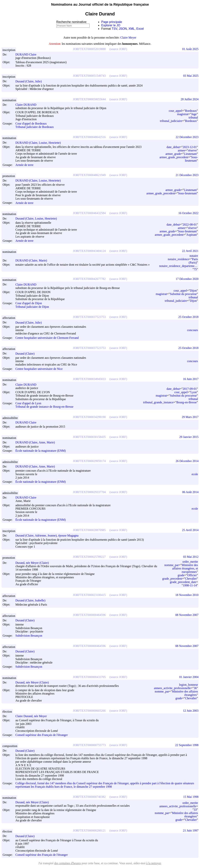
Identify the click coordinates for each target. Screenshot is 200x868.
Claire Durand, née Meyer (33, 716)
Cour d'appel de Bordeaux (31, 124)
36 (195, 688)
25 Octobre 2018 (188, 317)
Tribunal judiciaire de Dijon (32, 307)
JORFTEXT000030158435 (89, 437)
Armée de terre (24, 165)
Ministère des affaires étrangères (185, 693)
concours (192, 330)
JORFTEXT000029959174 (89, 461)
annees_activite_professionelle (172, 688)
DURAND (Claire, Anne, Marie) (37, 442)
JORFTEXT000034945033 (89, 379)
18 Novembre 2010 (187, 595)
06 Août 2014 (190, 492)
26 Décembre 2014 (187, 461)
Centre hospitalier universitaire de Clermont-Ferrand (47, 338)
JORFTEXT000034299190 (89, 417)
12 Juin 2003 (191, 711)
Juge (194, 114)
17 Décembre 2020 (187, 279)
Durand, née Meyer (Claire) (34, 563)
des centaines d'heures (68, 863)
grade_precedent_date (183, 582)
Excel (140, 29)
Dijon (193, 291)
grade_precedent (172, 579)
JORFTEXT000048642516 (89, 137)
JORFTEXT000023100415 (89, 595)
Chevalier (191, 579)
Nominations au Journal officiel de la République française (100, 4)
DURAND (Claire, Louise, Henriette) (40, 143)
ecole (195, 474)
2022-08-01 (190, 225)
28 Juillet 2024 (190, 99)
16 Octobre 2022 (188, 213)
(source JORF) (118, 49)
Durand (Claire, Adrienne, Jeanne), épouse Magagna (49, 535)
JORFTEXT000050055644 (89, 99)
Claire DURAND (28, 105)
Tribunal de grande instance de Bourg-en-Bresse (44, 407)
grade (181, 575)
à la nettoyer (154, 863)
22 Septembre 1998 (187, 745)
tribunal (193, 117)
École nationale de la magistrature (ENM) (41, 451)
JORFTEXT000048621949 (89, 175)
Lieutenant (190, 154)
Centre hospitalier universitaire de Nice (39, 369)
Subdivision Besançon (29, 636)
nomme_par (171, 565)
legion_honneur (189, 685)
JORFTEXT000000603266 (89, 711)
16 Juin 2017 (191, 379)
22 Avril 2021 (190, 251)
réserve (192, 150)
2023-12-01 (190, 147)
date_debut (173, 147)
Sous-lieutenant (191, 159)
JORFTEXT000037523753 (89, 317)
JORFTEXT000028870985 (89, 530)
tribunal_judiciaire (171, 121)
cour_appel (175, 111)
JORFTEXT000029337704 (89, 492)
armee (182, 150)
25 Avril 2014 (190, 530)
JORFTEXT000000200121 (89, 830)
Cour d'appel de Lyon (28, 403)
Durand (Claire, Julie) (30, 81)
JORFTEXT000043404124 (89, 251)
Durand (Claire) (27, 354)
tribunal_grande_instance (158, 402)
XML (132, 29)
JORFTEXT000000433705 (89, 677)
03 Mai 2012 (191, 557)
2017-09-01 (190, 389)
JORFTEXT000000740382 (89, 797)
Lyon (194, 392)
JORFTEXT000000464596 (89, 615)
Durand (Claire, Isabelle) (32, 600)
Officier (192, 575)
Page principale (112, 22)
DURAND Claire (28, 54)
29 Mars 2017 (190, 417)
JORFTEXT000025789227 (89, 557)
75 (195, 269)
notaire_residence (178, 259)
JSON (123, 29)
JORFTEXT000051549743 (89, 76)
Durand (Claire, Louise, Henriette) (38, 219)
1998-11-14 (190, 585)
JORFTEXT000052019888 (89, 49)
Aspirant (191, 235)
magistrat (183, 114)
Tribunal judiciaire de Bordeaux (35, 127)
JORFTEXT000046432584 (89, 213)
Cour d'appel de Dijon (29, 303)
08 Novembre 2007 (187, 615)
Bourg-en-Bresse (186, 402)
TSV (114, 29)
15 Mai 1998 (191, 797)
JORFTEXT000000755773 (89, 745)
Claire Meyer (128, 38)
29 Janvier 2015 (189, 437)
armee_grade (173, 154)
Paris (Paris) (193, 261)
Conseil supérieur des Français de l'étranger (42, 735)
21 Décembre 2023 (187, 175)
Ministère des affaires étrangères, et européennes (185, 568)
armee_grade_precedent (174, 157)
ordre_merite (190, 562)
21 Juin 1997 (191, 830)
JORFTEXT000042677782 (89, 279)
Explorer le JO (111, 25)
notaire (194, 256)
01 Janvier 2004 (189, 677)
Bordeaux (191, 111)
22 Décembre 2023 (187, 137)
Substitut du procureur (183, 294)
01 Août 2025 (190, 49)
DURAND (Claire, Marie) (33, 260)
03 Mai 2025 (191, 76)
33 (195, 810)
